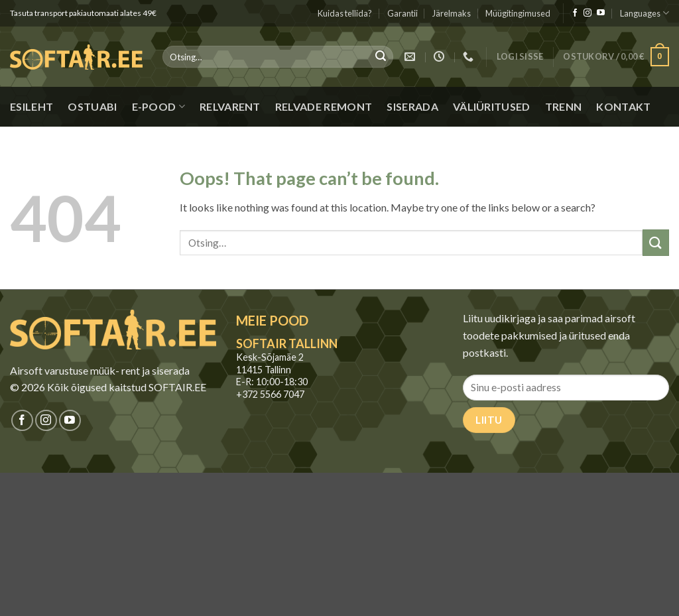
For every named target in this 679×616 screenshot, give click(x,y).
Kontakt (623, 106)
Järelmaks (452, 13)
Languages (645, 13)
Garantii (402, 13)
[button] (520, 57)
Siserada (412, 106)
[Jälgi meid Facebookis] (575, 13)
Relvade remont (324, 106)
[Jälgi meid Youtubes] (601, 13)
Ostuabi (92, 106)
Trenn (564, 106)
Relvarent (230, 106)
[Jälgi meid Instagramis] (587, 13)
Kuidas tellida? (345, 13)
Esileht (31, 106)
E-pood (158, 107)
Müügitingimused (518, 13)
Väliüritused (492, 106)
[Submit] (381, 57)
